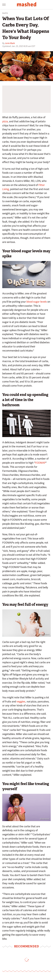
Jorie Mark (10, 43)
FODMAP (40, 463)
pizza (5, 121)
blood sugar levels (37, 302)
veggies (21, 702)
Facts (5, 13)
